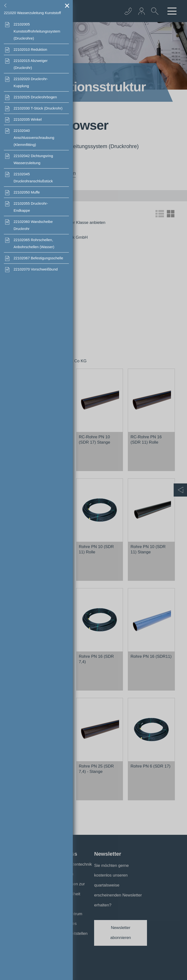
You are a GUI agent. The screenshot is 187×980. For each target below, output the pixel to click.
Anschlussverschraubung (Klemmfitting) (34, 138)
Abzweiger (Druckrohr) (31, 64)
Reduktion (30, 49)
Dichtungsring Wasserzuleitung (33, 159)
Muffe (27, 192)
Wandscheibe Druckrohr (33, 225)
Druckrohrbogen (35, 97)
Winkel (28, 119)
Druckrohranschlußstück (33, 177)
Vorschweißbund (36, 269)
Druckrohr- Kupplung (31, 82)
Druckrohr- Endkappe (31, 207)
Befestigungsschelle (38, 258)
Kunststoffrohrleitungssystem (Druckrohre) (37, 31)
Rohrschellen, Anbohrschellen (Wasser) (34, 243)
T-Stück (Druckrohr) (38, 108)
